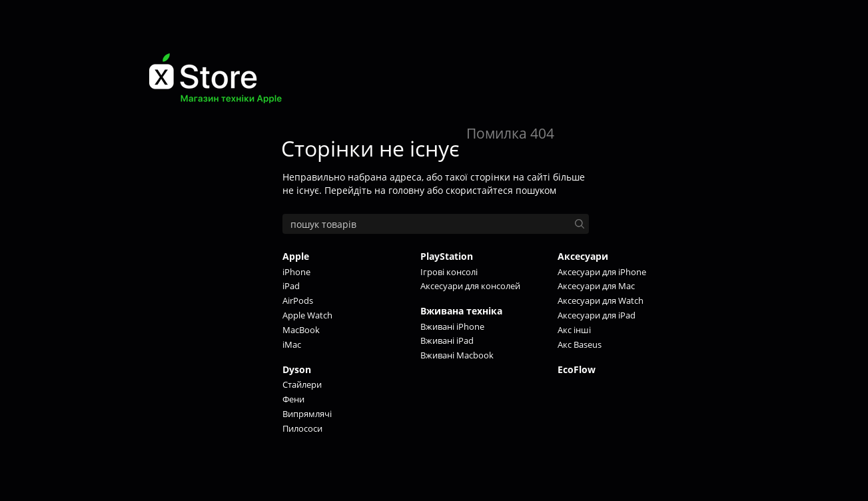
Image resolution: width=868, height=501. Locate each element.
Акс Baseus (580, 344)
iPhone (296, 272)
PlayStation (447, 256)
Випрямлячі (307, 414)
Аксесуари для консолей (470, 286)
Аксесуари (583, 256)
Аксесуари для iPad (597, 315)
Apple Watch (307, 315)
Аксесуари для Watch (601, 300)
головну (406, 190)
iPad (291, 286)
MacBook (301, 330)
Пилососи (302, 428)
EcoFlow (577, 369)
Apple (296, 256)
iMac (292, 344)
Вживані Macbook (457, 355)
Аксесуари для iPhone (602, 272)
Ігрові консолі (449, 272)
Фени (293, 399)
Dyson (297, 369)
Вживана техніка (461, 311)
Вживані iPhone (452, 326)
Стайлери (302, 384)
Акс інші (574, 330)
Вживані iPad (447, 340)
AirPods (298, 300)
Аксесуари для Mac (596, 286)
